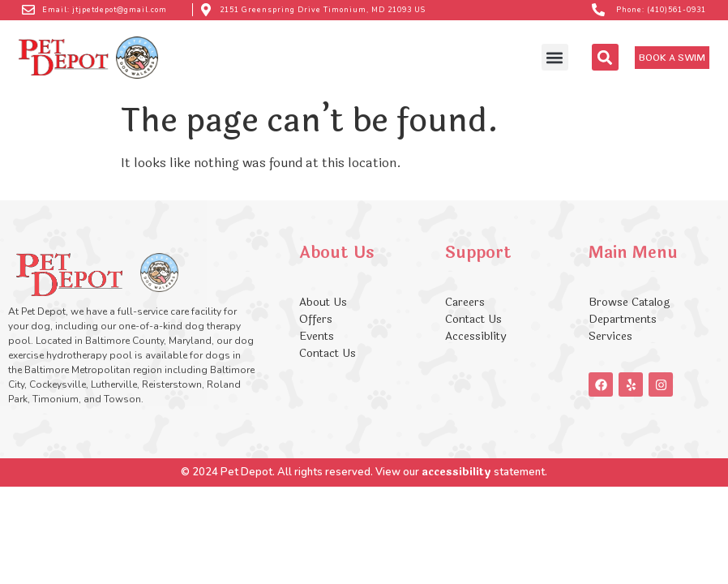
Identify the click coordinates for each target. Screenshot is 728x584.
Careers (465, 302)
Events (317, 336)
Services (610, 336)
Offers (317, 319)
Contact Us (328, 353)
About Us (323, 302)
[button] (555, 57)
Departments (623, 319)
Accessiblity (475, 336)
